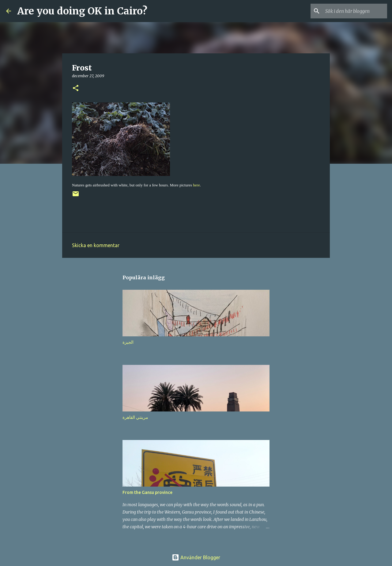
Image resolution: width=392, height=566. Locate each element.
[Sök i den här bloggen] (355, 11)
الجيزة (128, 342)
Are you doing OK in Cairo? (82, 11)
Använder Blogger (196, 557)
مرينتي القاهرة (135, 417)
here (196, 185)
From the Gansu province (147, 492)
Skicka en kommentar (96, 245)
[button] (76, 88)
